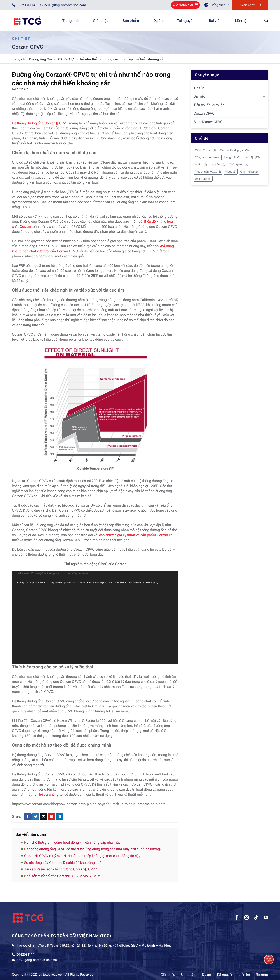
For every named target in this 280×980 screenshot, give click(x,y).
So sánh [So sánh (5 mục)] (218, 165)
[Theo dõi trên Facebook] (237, 918)
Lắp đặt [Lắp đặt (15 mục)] (252, 157)
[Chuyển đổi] (264, 96)
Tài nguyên (186, 21)
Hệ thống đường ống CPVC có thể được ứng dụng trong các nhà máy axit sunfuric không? (93, 849)
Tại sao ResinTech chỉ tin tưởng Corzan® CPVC (61, 869)
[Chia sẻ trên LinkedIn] (59, 817)
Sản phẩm (131, 21)
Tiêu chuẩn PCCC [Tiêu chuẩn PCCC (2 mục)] (208, 172)
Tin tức (199, 88)
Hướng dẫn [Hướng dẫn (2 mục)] (232, 157)
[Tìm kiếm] (266, 20)
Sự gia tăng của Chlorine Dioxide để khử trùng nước (64, 863)
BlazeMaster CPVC (208, 122)
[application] (95, 618)
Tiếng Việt (219, 5)
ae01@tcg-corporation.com (37, 960)
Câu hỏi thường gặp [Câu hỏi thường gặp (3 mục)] (234, 150)
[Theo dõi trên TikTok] (256, 918)
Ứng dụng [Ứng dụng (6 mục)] (203, 179)
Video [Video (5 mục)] (231, 172)
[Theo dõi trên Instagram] (247, 918)
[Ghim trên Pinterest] (52, 817)
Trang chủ (70, 21)
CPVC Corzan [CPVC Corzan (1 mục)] (205, 150)
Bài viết (215, 21)
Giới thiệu (101, 21)
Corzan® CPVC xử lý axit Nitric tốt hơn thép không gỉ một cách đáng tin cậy (82, 856)
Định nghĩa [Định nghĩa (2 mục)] (249, 172)
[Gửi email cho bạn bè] (44, 817)
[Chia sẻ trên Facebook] (28, 817)
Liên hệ (241, 21)
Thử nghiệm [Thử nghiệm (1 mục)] (239, 165)
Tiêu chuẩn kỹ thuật (209, 105)
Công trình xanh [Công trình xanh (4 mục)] (207, 157)
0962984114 (26, 955)
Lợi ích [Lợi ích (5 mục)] (201, 165)
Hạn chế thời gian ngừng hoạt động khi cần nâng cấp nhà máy (72, 842)
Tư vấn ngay (246, 5)
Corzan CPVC (204, 113)
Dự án (158, 21)
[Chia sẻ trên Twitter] (36, 817)
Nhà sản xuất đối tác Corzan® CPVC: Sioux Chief (62, 876)
